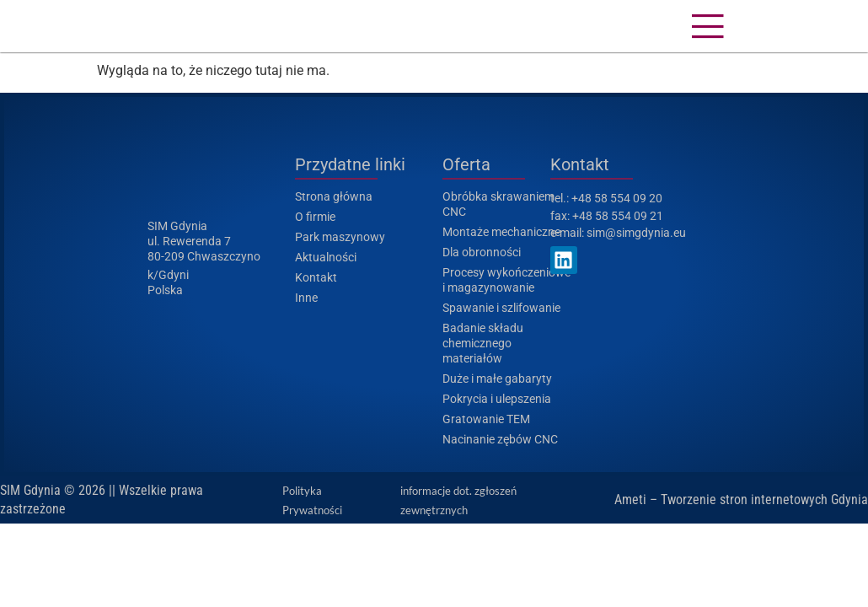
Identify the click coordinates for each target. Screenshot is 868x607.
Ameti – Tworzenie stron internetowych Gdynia (741, 500)
